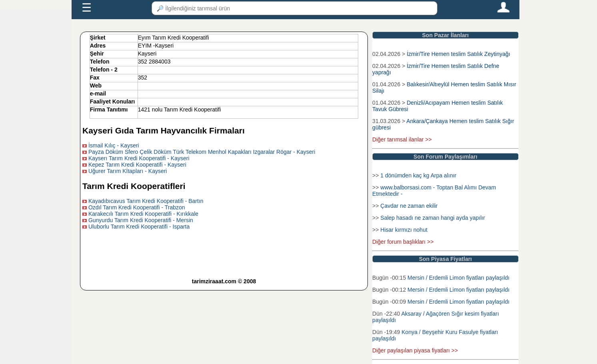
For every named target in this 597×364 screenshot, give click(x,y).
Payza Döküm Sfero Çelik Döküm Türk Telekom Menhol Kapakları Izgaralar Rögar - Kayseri (202, 152)
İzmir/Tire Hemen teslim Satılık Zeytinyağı (458, 54)
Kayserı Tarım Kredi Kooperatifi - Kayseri (139, 158)
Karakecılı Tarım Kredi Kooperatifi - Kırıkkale (143, 214)
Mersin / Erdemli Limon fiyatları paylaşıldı (458, 278)
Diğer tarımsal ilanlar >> (402, 139)
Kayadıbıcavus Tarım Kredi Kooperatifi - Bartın (146, 201)
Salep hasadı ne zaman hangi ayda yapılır (433, 218)
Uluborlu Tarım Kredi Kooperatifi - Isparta (139, 227)
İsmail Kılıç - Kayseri (114, 145)
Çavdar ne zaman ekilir (409, 206)
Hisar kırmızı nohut (404, 230)
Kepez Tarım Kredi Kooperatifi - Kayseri (137, 165)
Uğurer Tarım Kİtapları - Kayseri (128, 171)
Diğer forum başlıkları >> (403, 242)
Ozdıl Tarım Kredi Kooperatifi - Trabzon (137, 207)
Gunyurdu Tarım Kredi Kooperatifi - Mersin (141, 220)
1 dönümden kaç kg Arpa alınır (418, 175)
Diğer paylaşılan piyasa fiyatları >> (415, 350)
